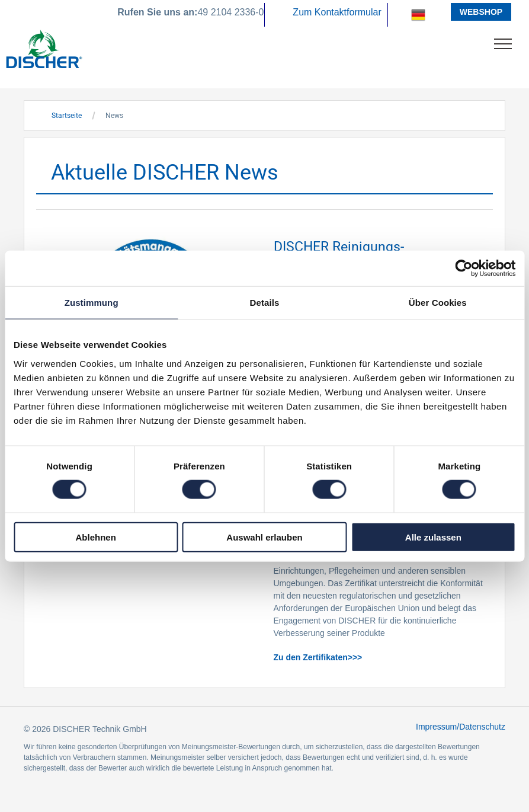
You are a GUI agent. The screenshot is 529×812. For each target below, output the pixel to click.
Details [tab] (265, 303)
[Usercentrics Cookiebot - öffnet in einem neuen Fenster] (464, 268)
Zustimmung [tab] (92, 303)
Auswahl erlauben (264, 537)
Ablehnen (96, 537)
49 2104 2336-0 (230, 12)
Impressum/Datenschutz (461, 727)
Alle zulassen (433, 537)
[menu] (503, 44)
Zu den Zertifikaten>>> (318, 657)
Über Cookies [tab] (438, 303)
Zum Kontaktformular (337, 12)
